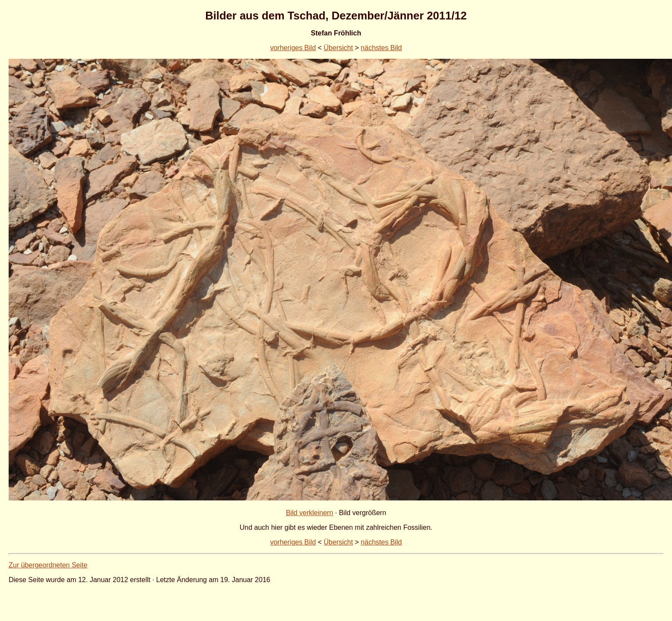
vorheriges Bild (293, 48)
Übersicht (339, 48)
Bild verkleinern (309, 513)
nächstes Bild (381, 48)
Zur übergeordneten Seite (48, 565)
